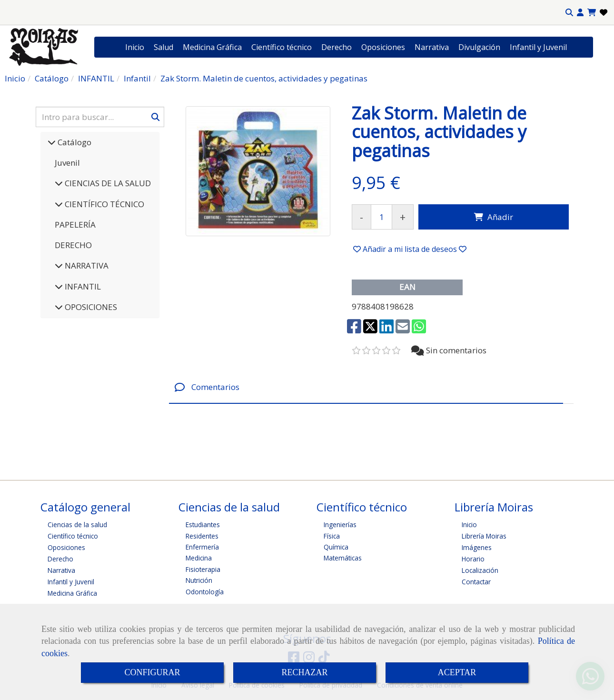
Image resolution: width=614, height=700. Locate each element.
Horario (473, 559)
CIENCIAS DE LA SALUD (107, 183)
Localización (480, 570)
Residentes (202, 536)
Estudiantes (203, 525)
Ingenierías (340, 525)
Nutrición (199, 580)
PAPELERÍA (75, 225)
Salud (163, 47)
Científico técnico (282, 47)
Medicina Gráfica (212, 47)
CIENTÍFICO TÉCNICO (104, 204)
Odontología (205, 592)
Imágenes (477, 547)
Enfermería (202, 547)
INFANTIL (82, 286)
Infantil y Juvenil (538, 47)
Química (336, 547)
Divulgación (479, 47)
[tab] (366, 387)
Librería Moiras (484, 536)
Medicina (199, 558)
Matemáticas (343, 558)
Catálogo (74, 142)
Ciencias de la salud (77, 525)
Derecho (337, 47)
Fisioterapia (203, 569)
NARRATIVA (86, 265)
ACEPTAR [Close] (457, 672)
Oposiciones (383, 47)
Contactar (476, 582)
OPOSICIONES (90, 307)
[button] (580, 13)
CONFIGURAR (152, 672)
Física (332, 536)
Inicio (135, 47)
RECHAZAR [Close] (304, 672)
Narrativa (432, 47)
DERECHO (73, 245)
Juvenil (67, 163)
